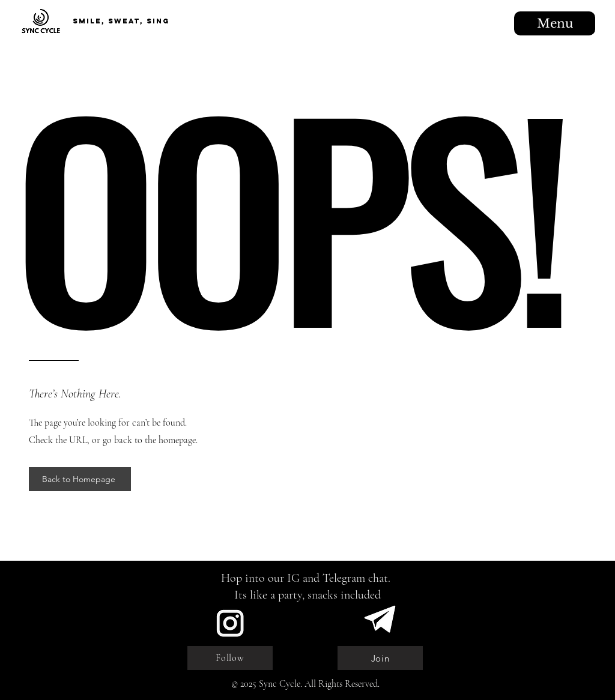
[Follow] (230, 658)
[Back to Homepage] (80, 479)
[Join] (380, 658)
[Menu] (555, 23)
